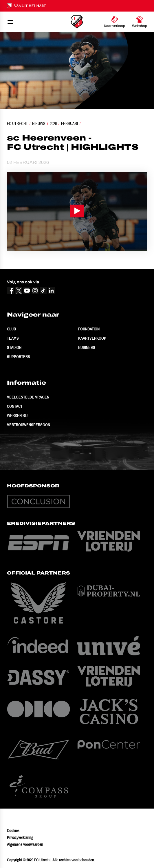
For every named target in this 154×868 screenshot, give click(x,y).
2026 (53, 124)
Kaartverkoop (92, 338)
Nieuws (39, 124)
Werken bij (17, 416)
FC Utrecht (17, 124)
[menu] (10, 22)
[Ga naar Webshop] (140, 22)
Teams (13, 338)
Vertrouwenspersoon (29, 425)
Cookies (13, 830)
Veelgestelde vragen (28, 397)
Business (87, 347)
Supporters (19, 357)
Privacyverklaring (20, 837)
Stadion (14, 347)
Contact (15, 406)
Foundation (89, 329)
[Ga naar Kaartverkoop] (114, 22)
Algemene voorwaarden (25, 844)
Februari (69, 124)
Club (11, 329)
